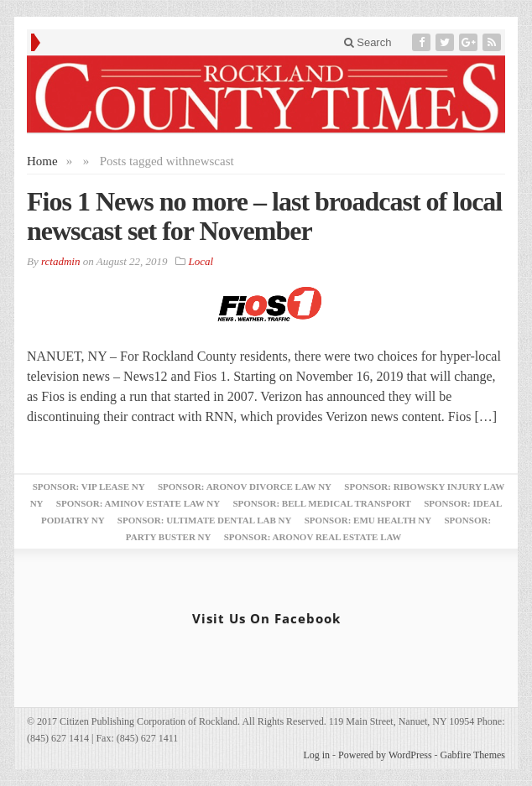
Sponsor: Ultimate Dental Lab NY (205, 520)
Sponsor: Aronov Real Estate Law (313, 537)
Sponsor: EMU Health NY (368, 520)
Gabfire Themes (473, 755)
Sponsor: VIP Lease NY (89, 487)
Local (201, 261)
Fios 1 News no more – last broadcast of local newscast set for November (264, 216)
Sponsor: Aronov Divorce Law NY (245, 487)
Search (368, 42)
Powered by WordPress (385, 755)
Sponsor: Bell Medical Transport (321, 503)
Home (42, 161)
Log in (316, 755)
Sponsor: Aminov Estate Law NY (138, 503)
